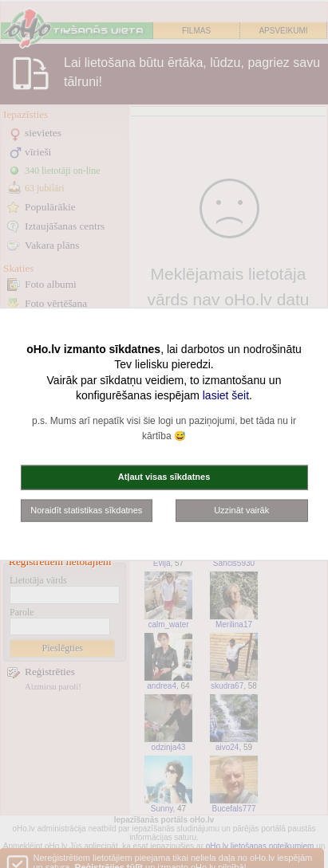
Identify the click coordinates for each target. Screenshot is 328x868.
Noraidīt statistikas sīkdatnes (86, 509)
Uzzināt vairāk (241, 509)
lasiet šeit (226, 395)
